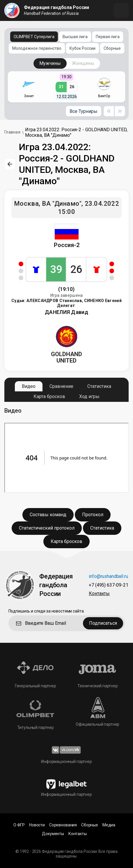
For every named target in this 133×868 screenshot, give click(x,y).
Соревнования (63, 825)
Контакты (99, 594)
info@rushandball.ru (108, 577)
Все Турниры (84, 111)
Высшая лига (75, 37)
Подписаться (103, 623)
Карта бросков (49, 396)
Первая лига (108, 37)
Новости (37, 825)
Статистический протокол (47, 528)
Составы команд (48, 515)
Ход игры (89, 396)
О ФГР (19, 825)
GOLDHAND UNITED (66, 357)
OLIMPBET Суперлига (34, 37)
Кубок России (83, 48)
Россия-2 (67, 245)
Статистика (99, 386)
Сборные (112, 48)
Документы (53, 834)
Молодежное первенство (37, 48)
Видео (29, 386)
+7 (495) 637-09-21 (108, 585)
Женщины (83, 63)
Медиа (109, 825)
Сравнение (61, 386)
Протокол (93, 515)
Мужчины (50, 63)
